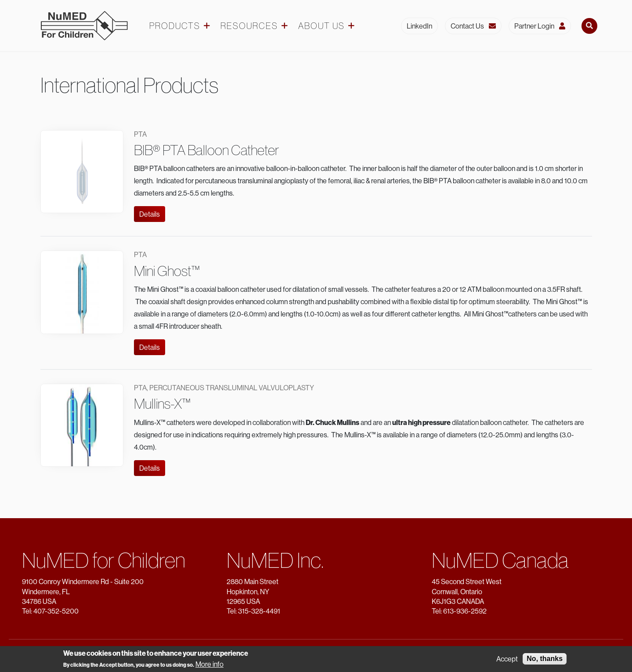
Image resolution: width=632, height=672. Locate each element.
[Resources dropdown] (285, 26)
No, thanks (545, 661)
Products (175, 26)
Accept (507, 661)
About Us (321, 26)
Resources (249, 26)
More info (209, 666)
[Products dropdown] (207, 26)
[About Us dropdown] (351, 26)
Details (150, 214)
